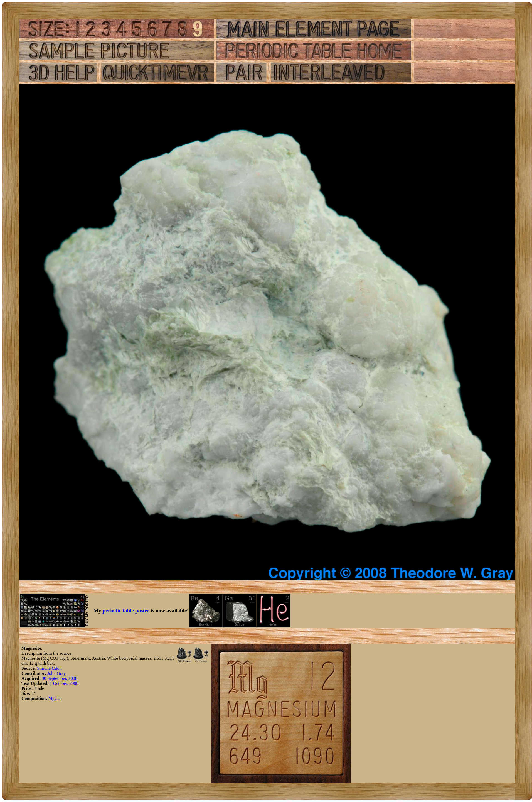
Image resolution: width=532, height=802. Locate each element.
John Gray (56, 673)
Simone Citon (49, 668)
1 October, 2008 (64, 683)
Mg (51, 698)
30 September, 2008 (60, 678)
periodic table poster (126, 611)
